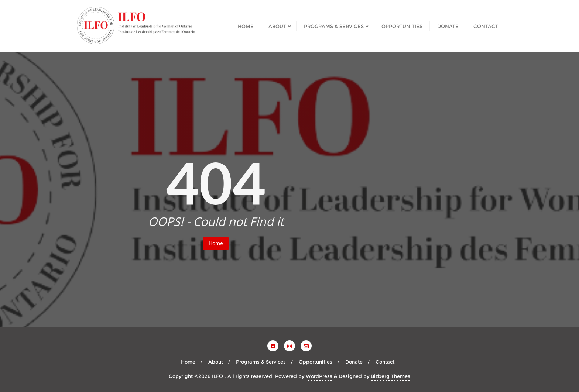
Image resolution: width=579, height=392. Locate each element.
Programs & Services (261, 362)
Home (216, 243)
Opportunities (316, 362)
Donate (354, 362)
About (216, 362)
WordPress (319, 376)
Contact (385, 362)
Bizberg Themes (390, 376)
